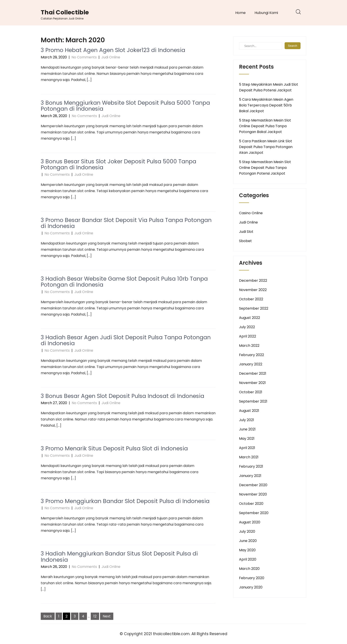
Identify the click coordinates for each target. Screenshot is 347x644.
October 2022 (251, 299)
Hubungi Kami (266, 13)
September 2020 (254, 513)
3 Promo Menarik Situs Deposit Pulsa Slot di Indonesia (114, 448)
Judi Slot (246, 232)
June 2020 (248, 541)
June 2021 (247, 429)
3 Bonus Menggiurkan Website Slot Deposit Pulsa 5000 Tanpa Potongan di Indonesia (125, 106)
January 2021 (250, 476)
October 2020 (251, 504)
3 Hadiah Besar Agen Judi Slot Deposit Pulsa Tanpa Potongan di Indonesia (126, 340)
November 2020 (253, 494)
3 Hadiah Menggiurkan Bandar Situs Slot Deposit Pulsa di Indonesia (119, 557)
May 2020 (247, 550)
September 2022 (254, 308)
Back (48, 616)
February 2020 (252, 578)
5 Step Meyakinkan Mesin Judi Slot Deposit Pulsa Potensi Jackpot (269, 87)
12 (95, 616)
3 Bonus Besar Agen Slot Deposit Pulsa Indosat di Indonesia (122, 396)
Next (107, 616)
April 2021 (247, 448)
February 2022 (252, 355)
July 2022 (247, 327)
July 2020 (247, 531)
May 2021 (247, 439)
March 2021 (249, 457)
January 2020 (251, 587)
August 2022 (250, 318)
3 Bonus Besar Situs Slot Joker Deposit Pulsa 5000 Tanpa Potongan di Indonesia (119, 165)
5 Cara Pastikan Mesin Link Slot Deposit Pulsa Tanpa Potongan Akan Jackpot (266, 147)
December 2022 (253, 281)
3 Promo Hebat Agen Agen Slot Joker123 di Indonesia (113, 50)
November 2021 (252, 383)
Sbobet (245, 241)
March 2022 (249, 346)
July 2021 (247, 420)
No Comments (84, 57)
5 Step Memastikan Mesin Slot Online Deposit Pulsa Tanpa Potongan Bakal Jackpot (265, 126)
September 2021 (253, 401)
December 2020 (253, 485)
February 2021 (251, 466)
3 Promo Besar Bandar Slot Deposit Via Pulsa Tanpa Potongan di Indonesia (126, 223)
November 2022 (253, 290)
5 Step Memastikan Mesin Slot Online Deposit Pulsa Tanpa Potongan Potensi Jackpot (265, 168)
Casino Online (251, 213)
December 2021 (253, 373)
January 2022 (251, 364)
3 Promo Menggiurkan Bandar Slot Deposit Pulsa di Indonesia (125, 501)
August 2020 (250, 522)
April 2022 (248, 336)
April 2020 (248, 559)
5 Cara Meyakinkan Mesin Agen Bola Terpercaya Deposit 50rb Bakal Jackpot (266, 105)
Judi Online (111, 57)
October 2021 (251, 392)
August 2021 (249, 411)
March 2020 (249, 569)
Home (240, 13)
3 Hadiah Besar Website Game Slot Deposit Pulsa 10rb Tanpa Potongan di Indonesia (124, 282)
